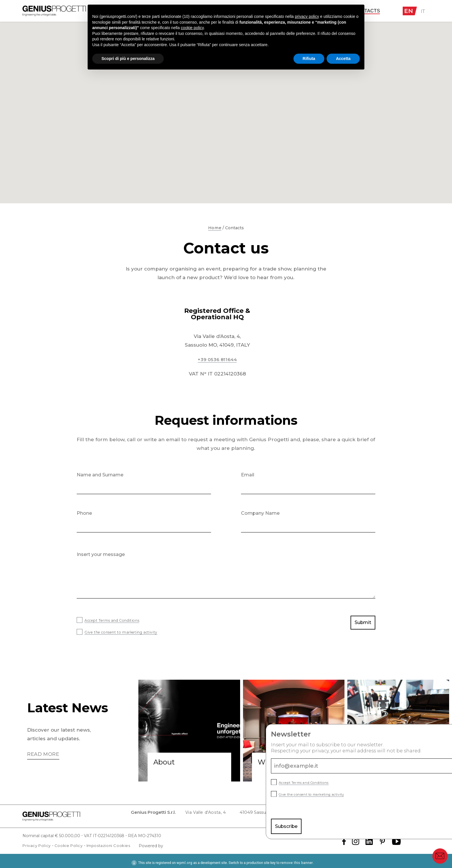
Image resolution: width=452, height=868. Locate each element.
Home (215, 228)
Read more (44, 754)
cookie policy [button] (192, 28)
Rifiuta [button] (309, 59)
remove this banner (296, 859)
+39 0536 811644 (217, 359)
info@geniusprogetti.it (335, 814)
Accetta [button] (343, 59)
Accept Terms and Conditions (120, 620)
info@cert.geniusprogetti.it (398, 814)
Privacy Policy (38, 842)
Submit (361, 624)
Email (248, 475)
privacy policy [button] (307, 16)
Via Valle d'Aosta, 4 (163, 814)
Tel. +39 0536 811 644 (279, 814)
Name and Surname (100, 475)
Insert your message (101, 554)
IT (423, 11)
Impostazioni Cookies (113, 842)
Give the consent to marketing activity (132, 632)
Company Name (260, 513)
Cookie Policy (71, 842)
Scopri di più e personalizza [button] (128, 59)
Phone (84, 513)
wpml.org (185, 859)
